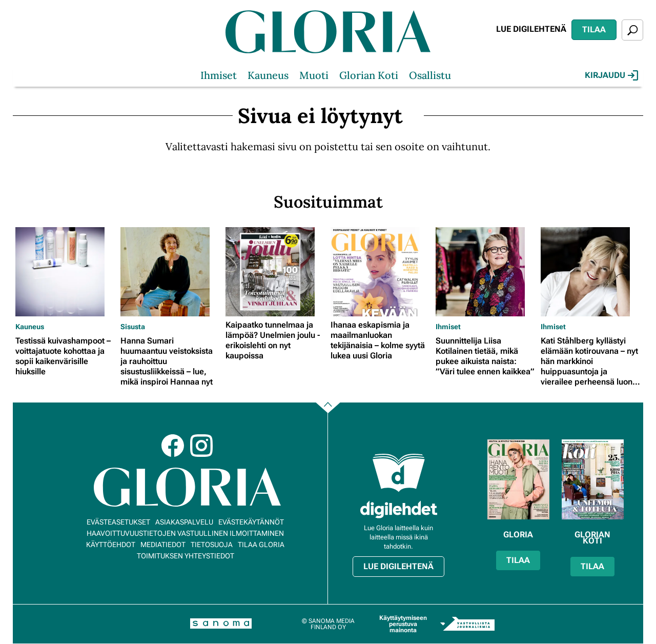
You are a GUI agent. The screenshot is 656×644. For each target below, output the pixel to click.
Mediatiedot (163, 545)
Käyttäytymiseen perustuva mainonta (403, 624)
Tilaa (594, 29)
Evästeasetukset (118, 522)
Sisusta (133, 327)
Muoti (314, 75)
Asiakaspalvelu (184, 522)
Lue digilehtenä (531, 29)
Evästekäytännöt (251, 522)
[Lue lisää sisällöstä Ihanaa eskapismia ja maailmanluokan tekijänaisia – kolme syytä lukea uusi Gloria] (381, 272)
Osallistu (430, 75)
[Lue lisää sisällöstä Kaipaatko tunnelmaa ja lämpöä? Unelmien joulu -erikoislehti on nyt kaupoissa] (275, 272)
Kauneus (268, 75)
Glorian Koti (369, 75)
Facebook (173, 446)
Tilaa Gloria (261, 545)
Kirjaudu (611, 75)
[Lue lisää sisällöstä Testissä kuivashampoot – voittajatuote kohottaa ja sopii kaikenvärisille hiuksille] (65, 272)
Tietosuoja (212, 545)
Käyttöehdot (111, 545)
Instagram (201, 446)
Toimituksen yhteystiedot (186, 556)
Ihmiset (219, 75)
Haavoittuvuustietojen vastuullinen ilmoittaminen (185, 533)
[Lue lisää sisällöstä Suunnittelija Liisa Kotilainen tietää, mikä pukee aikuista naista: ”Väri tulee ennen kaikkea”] (486, 272)
